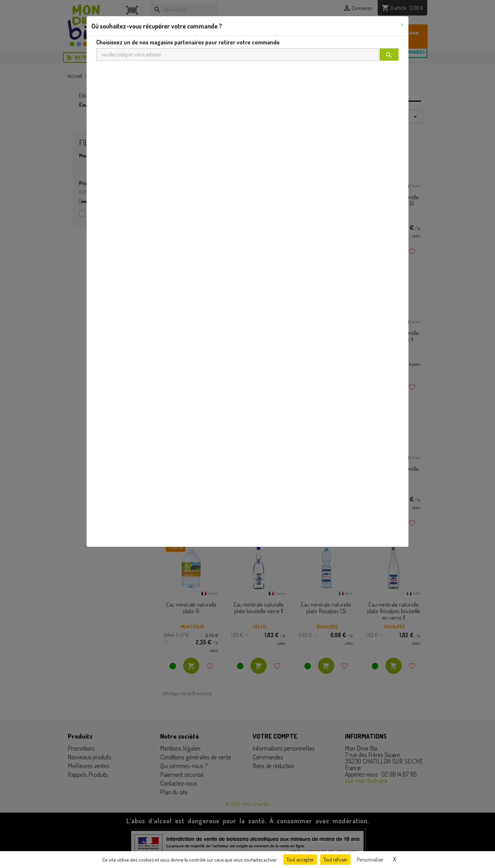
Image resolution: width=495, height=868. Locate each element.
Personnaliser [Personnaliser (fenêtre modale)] (370, 860)
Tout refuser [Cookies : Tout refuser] (335, 860)
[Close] (402, 24)
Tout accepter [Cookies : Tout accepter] (300, 860)
